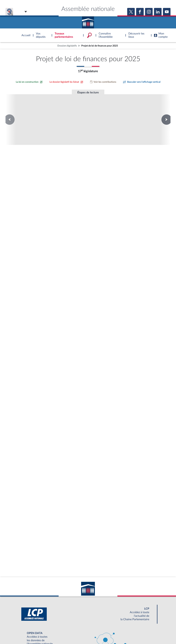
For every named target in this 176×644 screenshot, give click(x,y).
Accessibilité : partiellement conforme (69, 633)
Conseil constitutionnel (41, 111)
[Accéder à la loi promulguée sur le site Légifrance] (57, 162)
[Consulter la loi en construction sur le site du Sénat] (29, 82)
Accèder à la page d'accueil (88, 21)
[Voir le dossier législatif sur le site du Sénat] (66, 82)
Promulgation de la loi (88, 110)
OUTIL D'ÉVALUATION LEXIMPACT (138, 625)
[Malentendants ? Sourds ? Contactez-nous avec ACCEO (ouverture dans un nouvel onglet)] (63, 615)
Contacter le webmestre (101, 633)
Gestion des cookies (134, 633)
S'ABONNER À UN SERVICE (101, 625)
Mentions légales (41, 633)
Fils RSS (119, 633)
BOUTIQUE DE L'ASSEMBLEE (33, 625)
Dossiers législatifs (67, 46)
